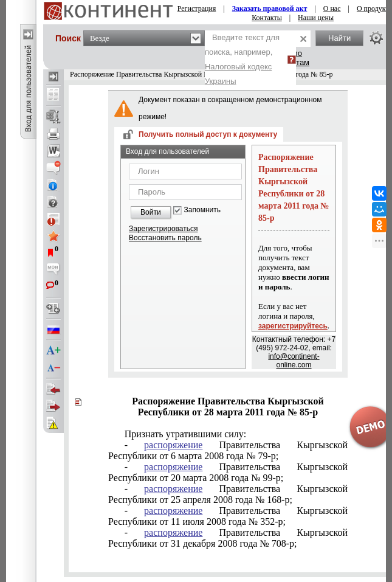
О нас (332, 9)
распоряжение (173, 445)
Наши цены (316, 18)
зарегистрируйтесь (293, 326)
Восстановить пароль (165, 238)
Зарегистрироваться (163, 229)
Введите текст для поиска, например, (242, 59)
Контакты (267, 18)
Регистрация (197, 9)
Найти (339, 38)
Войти (151, 212)
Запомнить (202, 210)
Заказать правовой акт (270, 9)
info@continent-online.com (294, 361)
